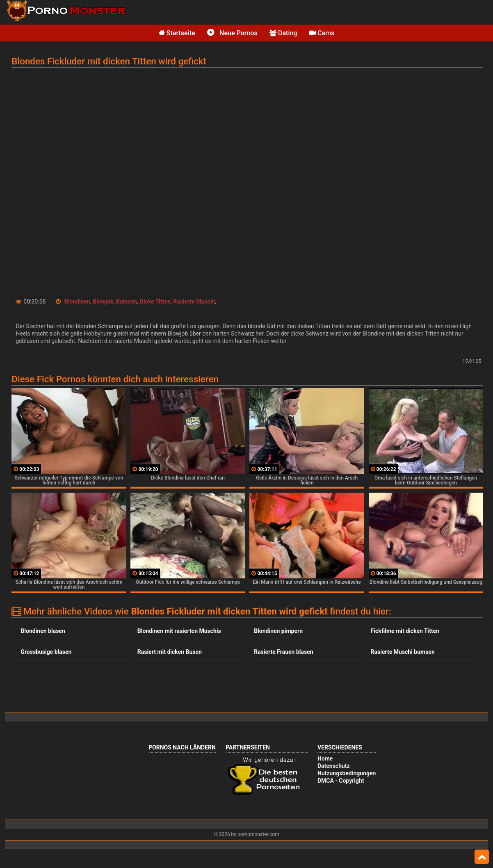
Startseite (177, 33)
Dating (283, 33)
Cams (322, 33)
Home (325, 758)
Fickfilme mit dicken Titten (405, 631)
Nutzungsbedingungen (347, 773)
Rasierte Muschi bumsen (403, 652)
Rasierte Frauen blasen (283, 652)
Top (482, 857)
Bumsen (127, 302)
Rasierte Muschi (194, 302)
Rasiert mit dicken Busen (170, 652)
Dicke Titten (155, 302)
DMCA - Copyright (341, 781)
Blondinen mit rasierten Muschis (179, 631)
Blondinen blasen (43, 631)
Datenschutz (334, 766)
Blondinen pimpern (278, 631)
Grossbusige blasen (46, 652)
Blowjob (103, 302)
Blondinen (77, 302)
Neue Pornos (232, 33)
